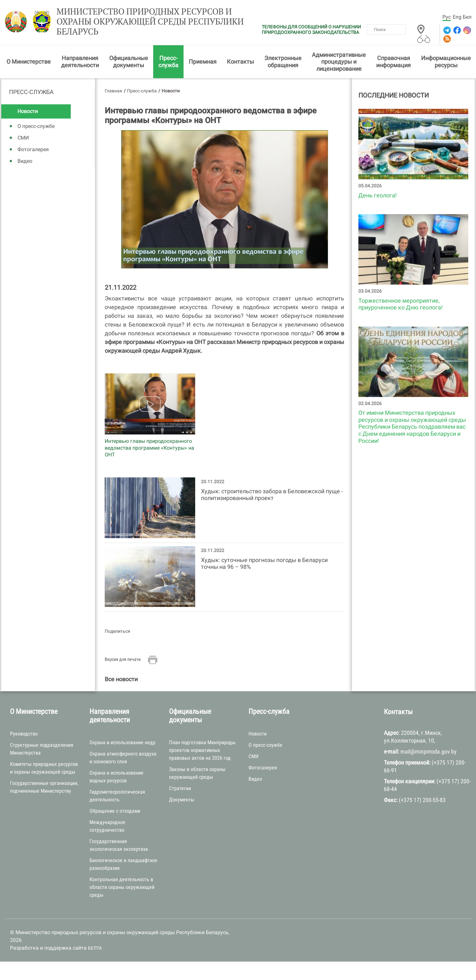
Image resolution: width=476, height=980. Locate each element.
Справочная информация (393, 62)
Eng (457, 17)
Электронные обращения (283, 62)
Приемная (203, 62)
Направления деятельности (80, 62)
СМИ (23, 138)
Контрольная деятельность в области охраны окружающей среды (122, 887)
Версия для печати (123, 659)
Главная (113, 91)
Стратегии (180, 788)
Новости (28, 111)
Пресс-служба (168, 62)
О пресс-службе (36, 126)
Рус (447, 17)
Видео (25, 161)
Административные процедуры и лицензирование (339, 62)
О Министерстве (29, 62)
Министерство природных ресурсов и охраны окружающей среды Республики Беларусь (150, 22)
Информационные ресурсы (446, 62)
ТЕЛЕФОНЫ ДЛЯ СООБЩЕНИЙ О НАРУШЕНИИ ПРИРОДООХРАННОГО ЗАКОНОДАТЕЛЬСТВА (311, 30)
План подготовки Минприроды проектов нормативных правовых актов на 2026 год (202, 750)
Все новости (121, 679)
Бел (467, 17)
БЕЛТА (95, 948)
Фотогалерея (33, 149)
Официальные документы (129, 62)
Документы (182, 800)
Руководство (24, 734)
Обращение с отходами (115, 811)
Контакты (240, 62)
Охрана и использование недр (122, 742)
